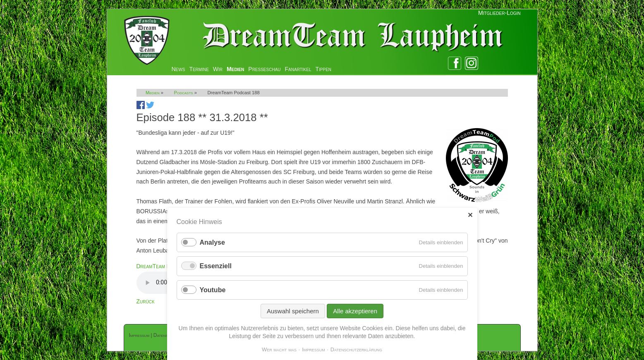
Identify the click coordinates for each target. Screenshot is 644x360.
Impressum (139, 335)
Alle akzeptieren (355, 311)
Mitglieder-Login (499, 13)
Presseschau (264, 69)
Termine (199, 69)
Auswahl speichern (293, 311)
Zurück (146, 301)
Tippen (324, 69)
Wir (218, 69)
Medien (235, 69)
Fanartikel (298, 69)
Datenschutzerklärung (356, 349)
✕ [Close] (470, 215)
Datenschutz (166, 335)
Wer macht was (279, 349)
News (178, 69)
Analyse (212, 242)
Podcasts (184, 93)
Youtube (213, 290)
